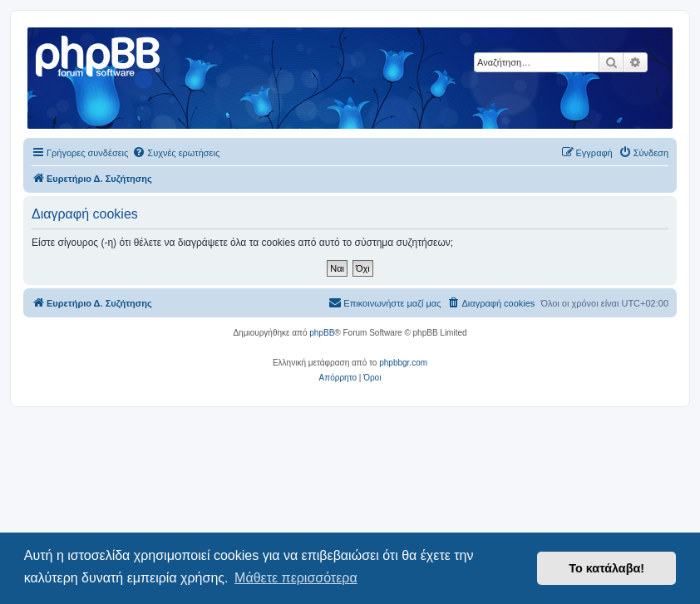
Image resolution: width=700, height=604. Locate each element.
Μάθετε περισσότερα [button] (296, 578)
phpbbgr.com (403, 363)
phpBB (322, 333)
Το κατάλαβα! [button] (606, 568)
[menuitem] (176, 153)
